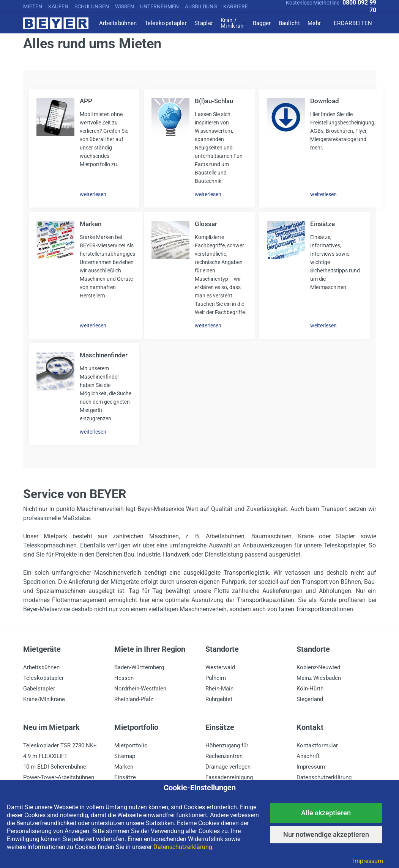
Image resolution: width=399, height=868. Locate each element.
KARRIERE (236, 6)
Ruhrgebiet (219, 699)
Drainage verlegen (228, 767)
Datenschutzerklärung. (184, 847)
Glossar (206, 224)
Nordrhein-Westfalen (140, 689)
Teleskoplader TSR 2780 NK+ (60, 745)
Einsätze (323, 224)
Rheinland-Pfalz (134, 699)
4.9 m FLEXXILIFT (45, 756)
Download (325, 101)
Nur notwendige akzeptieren (326, 834)
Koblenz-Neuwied (318, 667)
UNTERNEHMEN (159, 6)
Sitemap (125, 756)
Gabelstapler (39, 689)
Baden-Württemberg (139, 667)
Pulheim (216, 678)
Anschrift (308, 756)
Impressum (311, 767)
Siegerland (310, 699)
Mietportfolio (131, 745)
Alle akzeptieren (326, 813)
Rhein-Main (219, 689)
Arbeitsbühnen (41, 667)
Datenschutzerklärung (324, 777)
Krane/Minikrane (44, 699)
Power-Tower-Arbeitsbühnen (59, 777)
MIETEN (33, 6)
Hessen (124, 678)
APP (86, 101)
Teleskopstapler (43, 678)
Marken (91, 224)
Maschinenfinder (104, 355)
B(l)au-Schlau (214, 101)
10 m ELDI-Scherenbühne (55, 767)
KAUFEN (58, 6)
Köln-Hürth (310, 689)
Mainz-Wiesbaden (319, 678)
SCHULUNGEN (92, 6)
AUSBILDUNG (201, 6)
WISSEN (125, 6)
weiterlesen (93, 194)
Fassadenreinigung (229, 777)
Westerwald (220, 667)
